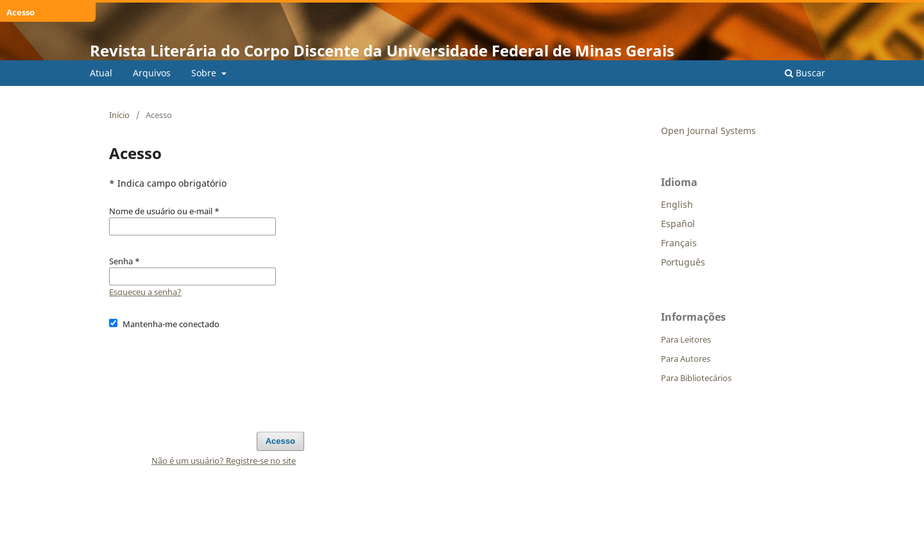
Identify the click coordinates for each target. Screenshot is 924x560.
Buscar (805, 73)
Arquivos (152, 73)
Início (119, 115)
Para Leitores (686, 339)
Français (679, 243)
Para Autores (686, 359)
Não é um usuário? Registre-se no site (224, 461)
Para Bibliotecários (696, 378)
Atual (101, 73)
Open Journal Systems (708, 131)
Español (678, 224)
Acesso (280, 441)
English (677, 204)
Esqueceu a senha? (145, 292)
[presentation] (207, 375)
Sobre (205, 73)
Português (683, 262)
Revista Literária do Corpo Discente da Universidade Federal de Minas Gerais (382, 50)
